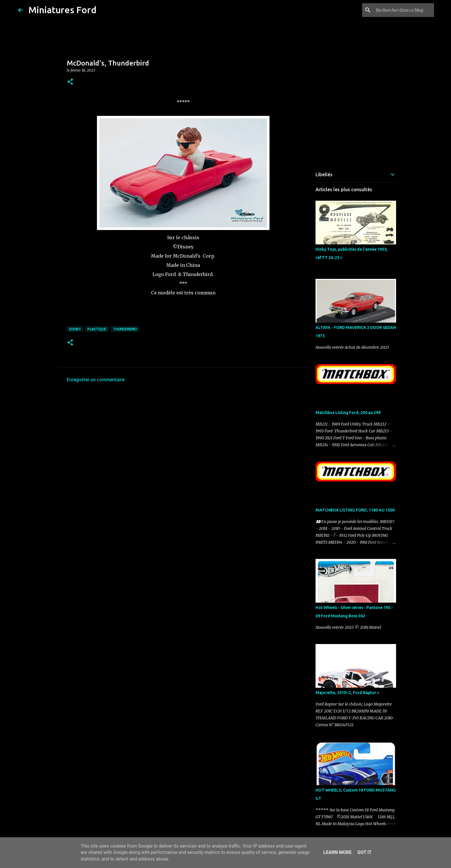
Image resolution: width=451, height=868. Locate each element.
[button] (70, 82)
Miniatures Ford (62, 10)
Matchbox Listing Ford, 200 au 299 (348, 413)
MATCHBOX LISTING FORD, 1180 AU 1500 (355, 510)
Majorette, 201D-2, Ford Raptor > (347, 693)
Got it (364, 852)
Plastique (97, 329)
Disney (75, 329)
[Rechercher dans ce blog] (404, 10)
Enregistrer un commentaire (96, 380)
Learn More (337, 852)
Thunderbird (125, 329)
